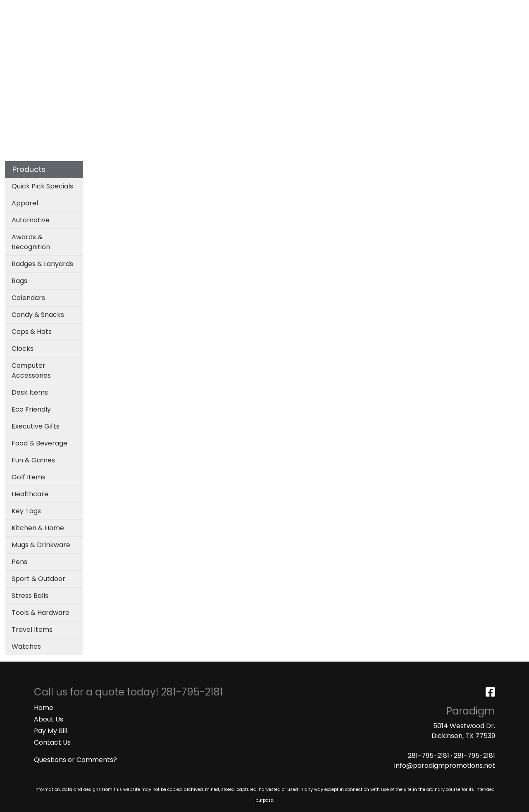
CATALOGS (115, 9)
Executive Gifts (36, 426)
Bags (237, 36)
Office (323, 36)
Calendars (28, 298)
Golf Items (29, 477)
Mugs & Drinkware (41, 545)
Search (414, 9)
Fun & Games (33, 460)
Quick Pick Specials (42, 186)
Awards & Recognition (31, 242)
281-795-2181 (429, 756)
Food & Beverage (39, 443)
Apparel (200, 36)
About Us (49, 719)
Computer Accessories (31, 370)
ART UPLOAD (159, 9)
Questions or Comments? (75, 760)
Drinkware (279, 36)
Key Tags (26, 511)
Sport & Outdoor (38, 579)
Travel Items (32, 630)
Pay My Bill (51, 731)
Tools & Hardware (41, 613)
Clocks (23, 349)
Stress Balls (30, 596)
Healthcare (30, 494)
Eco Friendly (31, 409)
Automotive (31, 220)
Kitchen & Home (38, 528)
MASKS (197, 9)
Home (44, 708)
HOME (18, 9)
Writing (422, 36)
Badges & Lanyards (42, 264)
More (459, 36)
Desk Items (30, 392)
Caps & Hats (32, 332)
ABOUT (44, 9)
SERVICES (77, 9)
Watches (26, 647)
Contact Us (52, 742)
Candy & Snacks (38, 315)
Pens (19, 562)
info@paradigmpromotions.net (445, 766)
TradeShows (371, 36)
